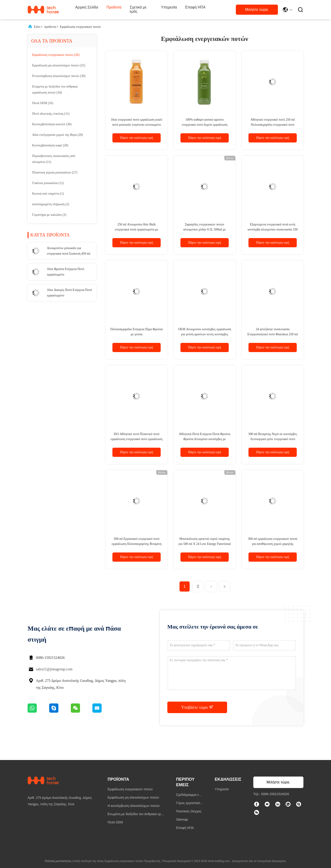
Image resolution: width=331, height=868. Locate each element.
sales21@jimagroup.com (54, 669)
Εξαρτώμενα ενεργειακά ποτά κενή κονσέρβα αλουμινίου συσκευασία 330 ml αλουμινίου (273, 229)
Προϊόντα (114, 7)
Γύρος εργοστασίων (189, 804)
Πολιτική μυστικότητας (58, 861)
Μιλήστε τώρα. (257, 10)
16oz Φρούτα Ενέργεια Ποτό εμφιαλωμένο (66, 272)
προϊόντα (50, 27)
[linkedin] (278, 805)
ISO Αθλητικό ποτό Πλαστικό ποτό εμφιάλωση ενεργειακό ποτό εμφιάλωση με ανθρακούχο (137, 439)
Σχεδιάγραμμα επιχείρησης (190, 795)
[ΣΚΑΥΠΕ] (299, 805)
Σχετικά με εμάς (138, 9)
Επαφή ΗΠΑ (195, 7)
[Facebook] (257, 805)
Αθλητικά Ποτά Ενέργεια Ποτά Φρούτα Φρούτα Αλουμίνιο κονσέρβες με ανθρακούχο (204, 439)
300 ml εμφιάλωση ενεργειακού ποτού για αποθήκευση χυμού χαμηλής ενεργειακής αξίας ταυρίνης (273, 544)
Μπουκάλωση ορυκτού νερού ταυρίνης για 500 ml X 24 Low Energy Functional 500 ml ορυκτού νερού (204, 544)
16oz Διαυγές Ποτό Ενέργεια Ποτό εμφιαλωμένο (69, 293)
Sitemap (182, 820)
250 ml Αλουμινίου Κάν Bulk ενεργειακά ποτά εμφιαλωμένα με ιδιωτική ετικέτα (137, 229)
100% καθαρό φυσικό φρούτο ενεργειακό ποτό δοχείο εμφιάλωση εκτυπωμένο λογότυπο (205, 125)
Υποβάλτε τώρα (197, 707)
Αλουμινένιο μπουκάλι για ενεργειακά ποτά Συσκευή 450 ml (69, 251)
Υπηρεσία (169, 7)
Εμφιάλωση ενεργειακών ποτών (80, 27)
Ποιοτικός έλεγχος (189, 811)
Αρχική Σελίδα (87, 7)
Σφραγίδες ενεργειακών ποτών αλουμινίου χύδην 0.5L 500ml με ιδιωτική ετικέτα (204, 229)
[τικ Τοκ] (267, 805)
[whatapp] (288, 805)
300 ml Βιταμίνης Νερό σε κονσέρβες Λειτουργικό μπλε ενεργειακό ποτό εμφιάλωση (273, 439)
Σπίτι (37, 27)
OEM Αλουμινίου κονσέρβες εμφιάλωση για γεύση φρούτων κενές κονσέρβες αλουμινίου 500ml (205, 334)
